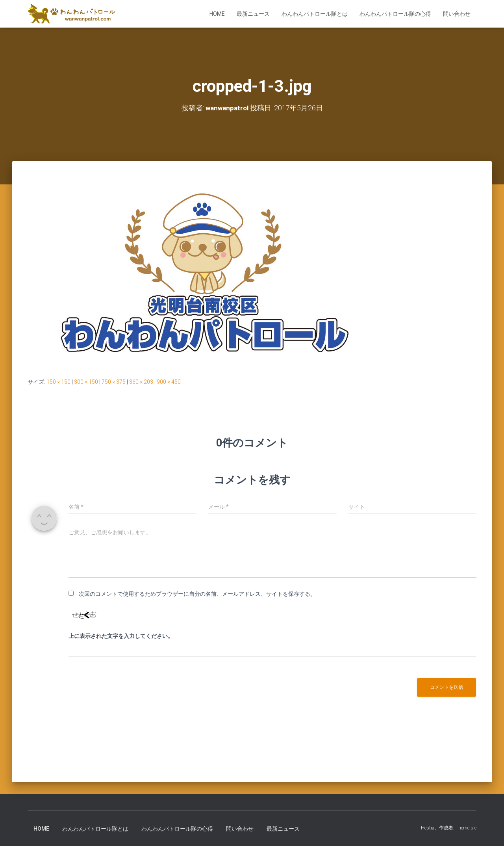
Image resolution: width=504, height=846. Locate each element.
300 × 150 (86, 382)
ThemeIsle (466, 828)
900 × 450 (169, 382)
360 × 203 (141, 382)
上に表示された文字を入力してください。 (121, 636)
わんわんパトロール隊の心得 (395, 14)
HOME (217, 14)
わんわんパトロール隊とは (315, 14)
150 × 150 (58, 382)
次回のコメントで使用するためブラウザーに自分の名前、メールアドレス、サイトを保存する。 (197, 594)
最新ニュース (253, 14)
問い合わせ (457, 14)
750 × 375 (114, 382)
